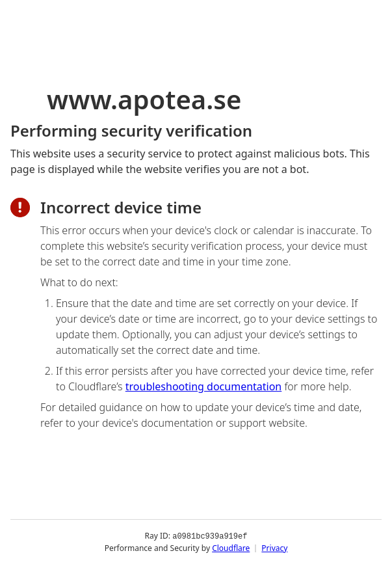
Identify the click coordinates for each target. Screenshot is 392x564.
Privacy (274, 547)
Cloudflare (231, 547)
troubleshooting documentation (204, 386)
